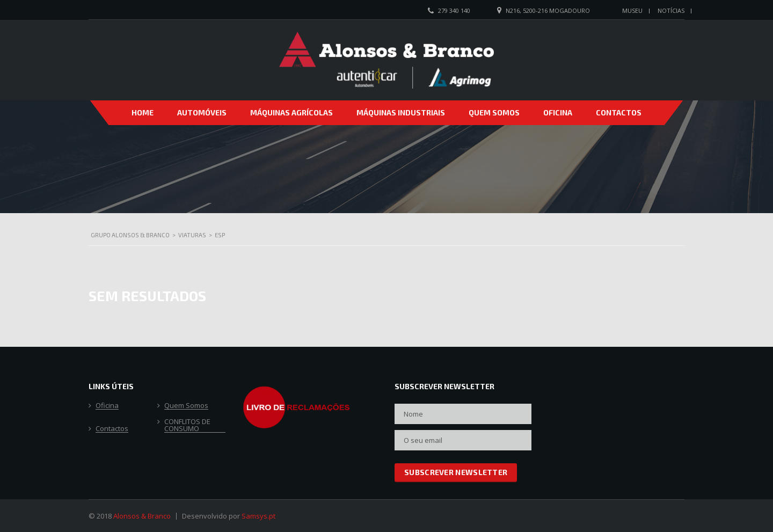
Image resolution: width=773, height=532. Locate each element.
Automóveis (202, 112)
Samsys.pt (258, 516)
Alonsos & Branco (142, 516)
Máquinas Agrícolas (291, 112)
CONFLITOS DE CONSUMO (187, 425)
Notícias (671, 10)
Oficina (558, 112)
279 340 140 (454, 10)
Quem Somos (494, 112)
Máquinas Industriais (401, 112)
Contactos (619, 112)
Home (143, 112)
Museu (632, 10)
